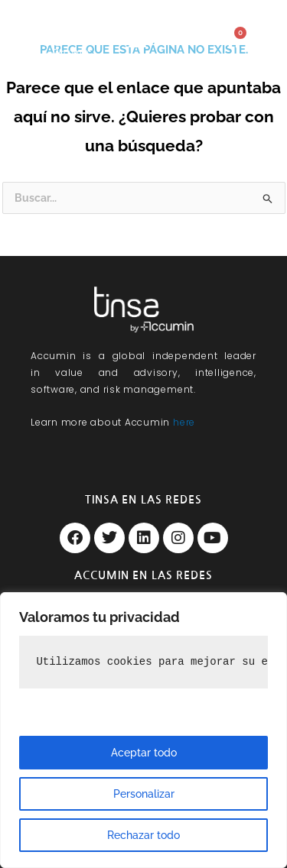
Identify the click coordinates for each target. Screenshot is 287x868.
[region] (143, 730)
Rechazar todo (143, 835)
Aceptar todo (144, 753)
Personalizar (144, 794)
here (184, 422)
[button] (137, 40)
